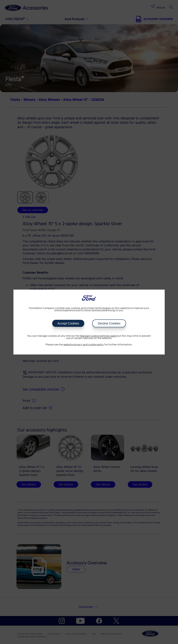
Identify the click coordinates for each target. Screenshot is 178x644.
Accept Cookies (68, 323)
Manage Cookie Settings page (98, 336)
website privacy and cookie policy (84, 345)
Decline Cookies (109, 323)
